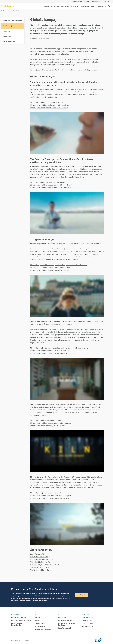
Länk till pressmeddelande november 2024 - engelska (50, 268)
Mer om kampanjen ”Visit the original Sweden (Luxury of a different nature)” (59, 265)
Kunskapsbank (102, 6)
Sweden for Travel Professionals (17, 624)
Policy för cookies (88, 623)
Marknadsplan (65, 6)
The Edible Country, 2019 (40, 567)
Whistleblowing (87, 626)
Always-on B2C (7, 31)
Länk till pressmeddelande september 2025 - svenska (50, 188)
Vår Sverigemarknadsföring (51, 6)
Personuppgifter (87, 617)
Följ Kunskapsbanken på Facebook (67, 624)
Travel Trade (106, 2)
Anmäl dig (80, 595)
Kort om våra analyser (9, 41)
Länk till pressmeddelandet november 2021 (46, 496)
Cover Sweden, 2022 (38, 554)
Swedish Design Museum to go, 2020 (44, 565)
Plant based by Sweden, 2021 (41, 560)
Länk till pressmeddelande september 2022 (46, 423)
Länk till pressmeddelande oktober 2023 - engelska (49, 353)
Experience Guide (96, 2)
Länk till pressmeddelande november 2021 (46, 498)
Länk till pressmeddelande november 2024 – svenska (50, 270)
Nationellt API (85, 6)
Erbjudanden (75, 6)
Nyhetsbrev (62, 617)
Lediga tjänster (40, 623)
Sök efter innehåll (65, 628)
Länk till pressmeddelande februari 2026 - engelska (49, 105)
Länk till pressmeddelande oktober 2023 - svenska (49, 351)
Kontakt (37, 620)
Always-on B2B (7, 36)
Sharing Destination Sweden (21, 620)
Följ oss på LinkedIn (65, 620)
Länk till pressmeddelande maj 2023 (44, 426)
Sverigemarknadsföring (43, 629)
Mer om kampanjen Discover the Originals (46, 493)
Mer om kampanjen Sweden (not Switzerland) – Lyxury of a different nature (58, 348)
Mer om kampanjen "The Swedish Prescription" (48, 182)
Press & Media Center (19, 617)
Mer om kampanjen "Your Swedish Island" (46, 103)
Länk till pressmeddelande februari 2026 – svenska (49, 108)
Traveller (87, 2)
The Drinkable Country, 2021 (41, 562)
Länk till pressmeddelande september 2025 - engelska (50, 185)
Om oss (93, 6)
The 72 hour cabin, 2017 (39, 570)
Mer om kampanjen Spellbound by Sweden (46, 421)
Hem (2, 11)
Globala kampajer (8, 26)
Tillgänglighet (87, 620)
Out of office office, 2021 (39, 557)
